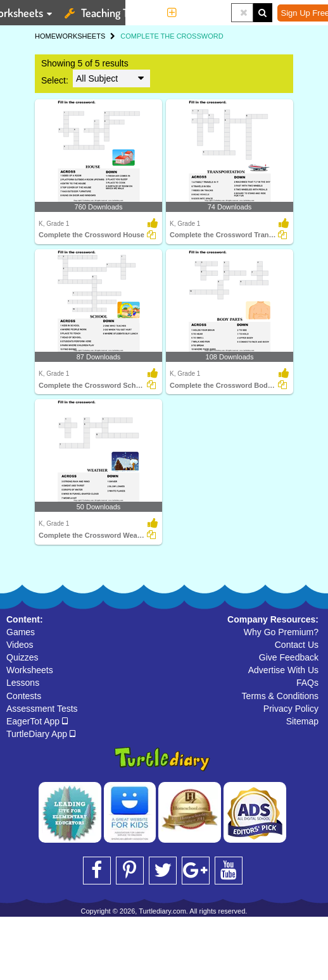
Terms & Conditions (280, 696)
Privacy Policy (291, 709)
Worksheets (30, 670)
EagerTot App (37, 721)
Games (21, 632)
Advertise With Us (283, 670)
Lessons (23, 683)
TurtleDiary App (41, 734)
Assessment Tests (42, 709)
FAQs (307, 683)
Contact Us (297, 645)
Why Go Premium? (281, 632)
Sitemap (302, 721)
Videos (20, 645)
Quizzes (22, 657)
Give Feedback (289, 657)
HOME (45, 36)
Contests (24, 696)
